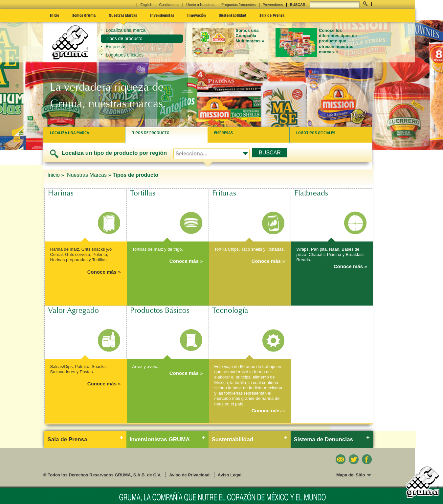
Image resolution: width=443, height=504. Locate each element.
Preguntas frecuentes (239, 5)
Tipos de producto (124, 38)
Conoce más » (104, 272)
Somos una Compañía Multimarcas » (250, 36)
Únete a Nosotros (200, 5)
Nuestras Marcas (123, 15)
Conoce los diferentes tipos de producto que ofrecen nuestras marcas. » (338, 41)
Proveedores (273, 5)
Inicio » (57, 175)
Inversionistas (162, 15)
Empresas (116, 47)
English (146, 5)
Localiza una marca (126, 30)
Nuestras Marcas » (89, 175)
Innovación (197, 15)
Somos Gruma (84, 15)
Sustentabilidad (233, 15)
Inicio (55, 15)
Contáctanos (169, 5)
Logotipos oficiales (125, 55)
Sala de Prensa (272, 15)
